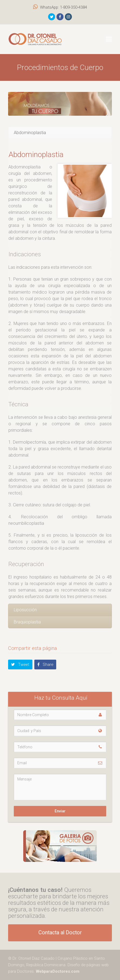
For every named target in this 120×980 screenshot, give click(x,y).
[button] (109, 39)
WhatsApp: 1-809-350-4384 (64, 7)
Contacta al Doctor (60, 933)
